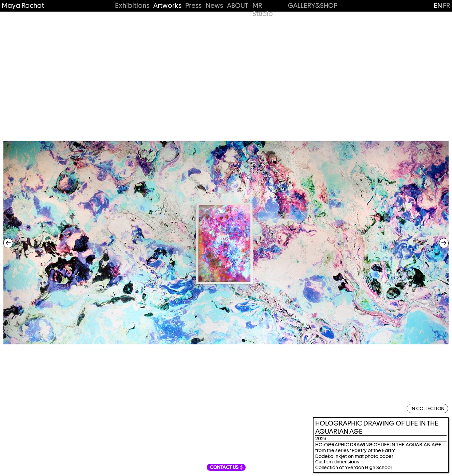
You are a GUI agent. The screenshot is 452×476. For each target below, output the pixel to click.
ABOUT (238, 6)
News (214, 6)
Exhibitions (132, 6)
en (438, 5)
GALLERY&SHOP (312, 6)
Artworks (167, 6)
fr (447, 5)
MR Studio (263, 10)
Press (193, 6)
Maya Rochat (23, 6)
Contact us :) (226, 467)
